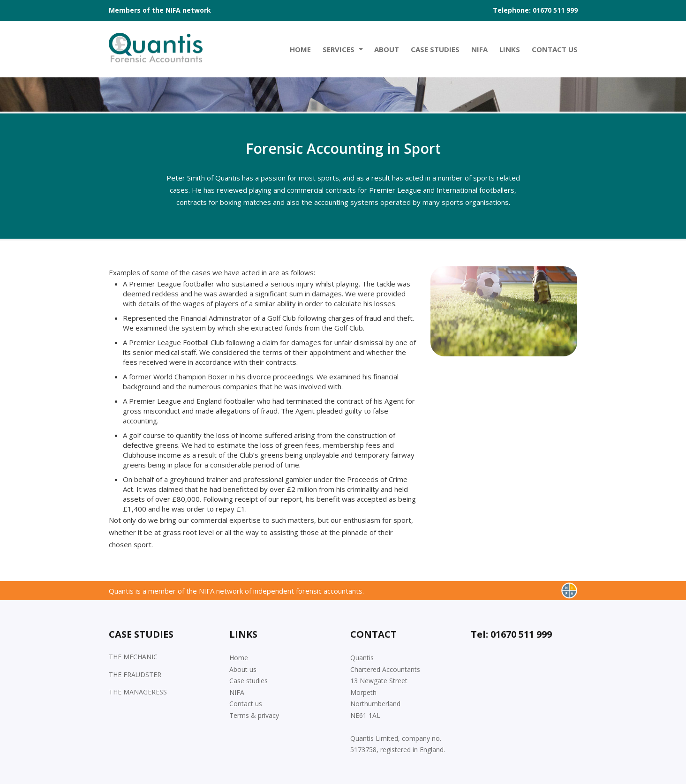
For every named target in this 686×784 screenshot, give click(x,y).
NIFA (479, 49)
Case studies (435, 49)
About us (243, 669)
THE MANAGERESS (138, 692)
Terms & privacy (254, 715)
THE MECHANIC (133, 657)
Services (339, 49)
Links (510, 49)
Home (300, 49)
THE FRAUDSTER (135, 675)
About (387, 49)
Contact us (246, 704)
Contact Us (555, 49)
